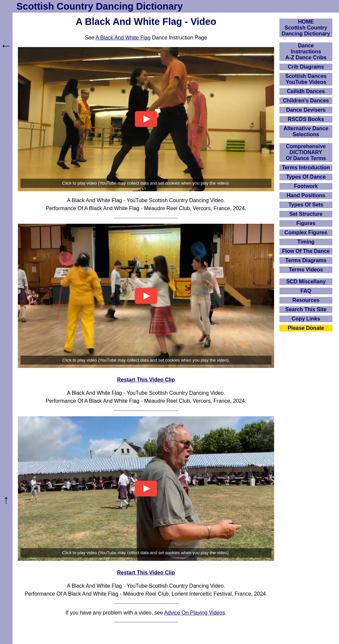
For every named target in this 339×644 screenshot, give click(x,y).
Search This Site (306, 309)
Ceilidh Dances (306, 91)
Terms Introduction (306, 168)
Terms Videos (306, 270)
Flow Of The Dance (306, 251)
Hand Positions (306, 195)
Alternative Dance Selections (306, 131)
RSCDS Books (306, 119)
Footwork (306, 186)
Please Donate (306, 328)
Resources (306, 300)
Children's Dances (306, 101)
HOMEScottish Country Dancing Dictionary (306, 28)
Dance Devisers (306, 110)
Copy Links (306, 319)
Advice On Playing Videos (195, 613)
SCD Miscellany (306, 282)
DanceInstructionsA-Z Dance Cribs (306, 52)
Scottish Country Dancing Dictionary (100, 6)
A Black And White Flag (123, 38)
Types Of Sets (306, 205)
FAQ (306, 291)
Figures (306, 223)
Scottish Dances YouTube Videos (306, 79)
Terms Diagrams (306, 260)
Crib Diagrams (306, 67)
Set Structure (306, 214)
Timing (306, 242)
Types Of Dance (306, 177)
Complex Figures (306, 233)
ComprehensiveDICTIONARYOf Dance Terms (306, 152)
